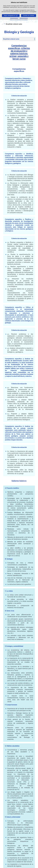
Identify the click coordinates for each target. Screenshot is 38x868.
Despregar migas (3, 24)
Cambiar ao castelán (29, 16)
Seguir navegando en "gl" (11, 16)
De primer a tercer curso (11, 39)
